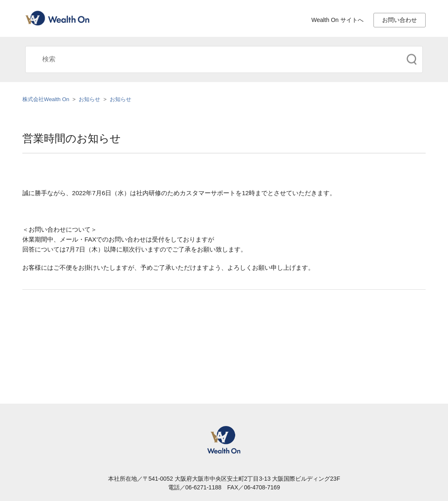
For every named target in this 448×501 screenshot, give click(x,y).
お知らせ (89, 99)
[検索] (224, 59)
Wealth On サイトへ (337, 20)
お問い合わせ (400, 20)
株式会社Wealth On (46, 99)
